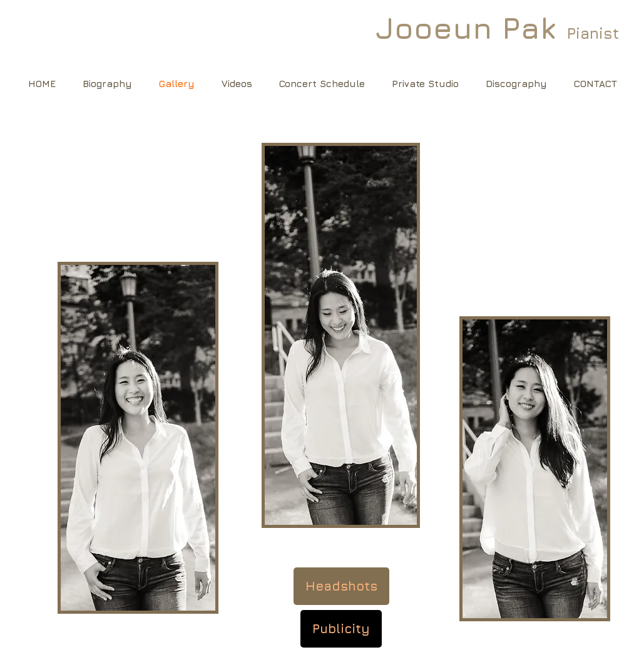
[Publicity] (341, 629)
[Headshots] (341, 586)
